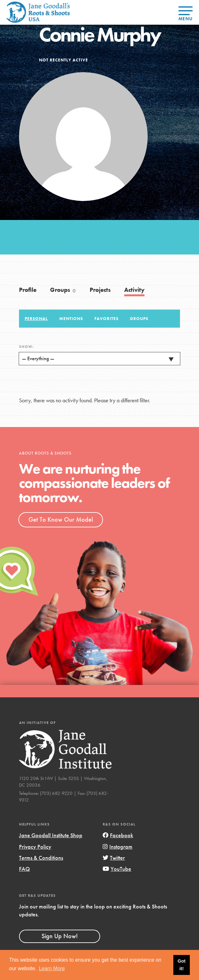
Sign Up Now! (60, 936)
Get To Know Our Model (61, 519)
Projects (100, 290)
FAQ (24, 869)
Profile (28, 290)
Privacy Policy (35, 847)
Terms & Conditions (41, 858)
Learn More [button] (52, 968)
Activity (134, 290)
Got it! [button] (182, 965)
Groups (63, 290)
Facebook (118, 835)
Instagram (118, 847)
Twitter (114, 858)
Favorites (106, 319)
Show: (26, 347)
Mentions (71, 319)
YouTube (117, 869)
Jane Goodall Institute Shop (51, 835)
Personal (36, 319)
